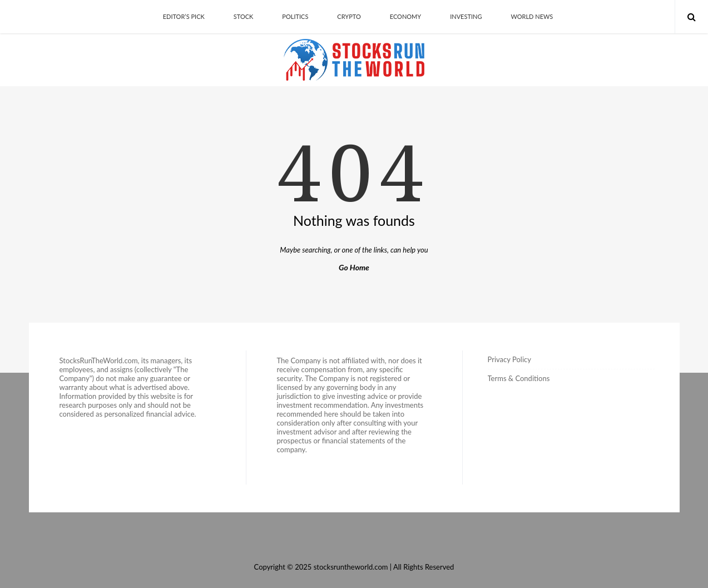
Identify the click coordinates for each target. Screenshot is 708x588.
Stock (244, 16)
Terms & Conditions (519, 378)
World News (532, 16)
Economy (405, 16)
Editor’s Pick (184, 16)
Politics (295, 16)
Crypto (349, 16)
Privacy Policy (509, 359)
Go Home (354, 267)
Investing (466, 16)
